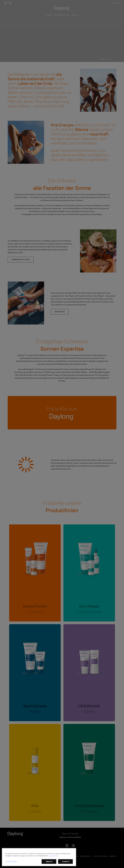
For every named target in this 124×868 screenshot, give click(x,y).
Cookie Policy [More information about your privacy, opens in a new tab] (54, 860)
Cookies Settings (11, 865)
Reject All (49, 865)
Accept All (66, 865)
